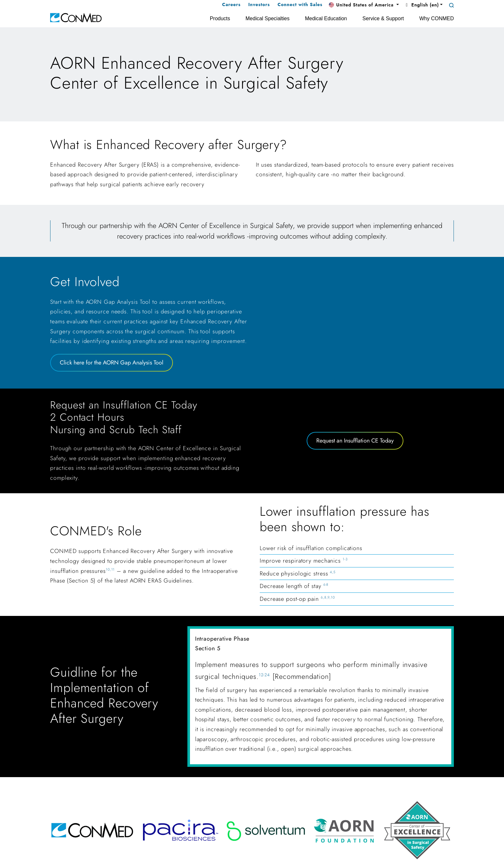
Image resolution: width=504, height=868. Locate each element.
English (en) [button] (421, 5)
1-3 (345, 559)
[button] (364, 5)
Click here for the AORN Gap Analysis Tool (112, 363)
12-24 (265, 675)
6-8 (326, 584)
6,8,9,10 (328, 597)
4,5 (333, 572)
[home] (76, 17)
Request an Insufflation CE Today (355, 441)
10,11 (110, 569)
